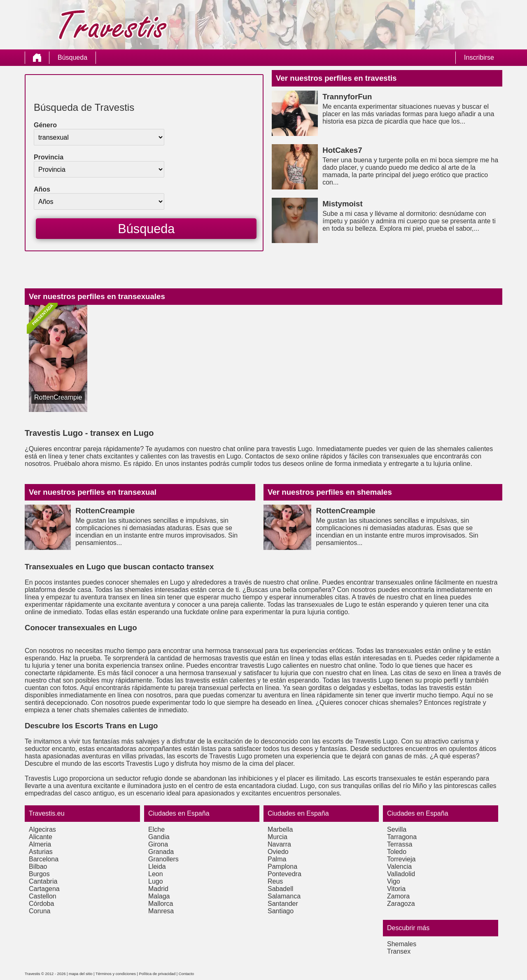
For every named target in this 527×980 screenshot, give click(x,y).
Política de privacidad (157, 974)
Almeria (40, 844)
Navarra (279, 844)
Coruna (40, 911)
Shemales (402, 944)
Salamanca (284, 896)
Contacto (186, 974)
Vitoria (396, 889)
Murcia (277, 837)
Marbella (280, 829)
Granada (161, 852)
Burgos (39, 874)
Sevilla (397, 829)
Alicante (41, 837)
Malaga (159, 896)
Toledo (397, 852)
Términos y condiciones (116, 974)
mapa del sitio (81, 974)
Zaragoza (401, 904)
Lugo (156, 881)
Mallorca (161, 904)
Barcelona (44, 859)
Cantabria (43, 881)
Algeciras (42, 829)
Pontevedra (284, 874)
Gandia (159, 837)
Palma (277, 859)
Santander (283, 904)
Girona (158, 844)
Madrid (158, 889)
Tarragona (402, 837)
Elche (156, 829)
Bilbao (38, 867)
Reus (275, 881)
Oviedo (278, 852)
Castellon (43, 896)
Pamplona (282, 867)
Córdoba (41, 904)
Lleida (157, 867)
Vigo (394, 881)
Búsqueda (72, 57)
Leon (156, 874)
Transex (399, 951)
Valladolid (401, 874)
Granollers (163, 859)
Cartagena (44, 889)
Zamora (398, 896)
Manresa (161, 911)
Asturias (41, 852)
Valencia (399, 867)
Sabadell (280, 889)
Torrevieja (401, 859)
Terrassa (400, 844)
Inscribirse (479, 57)
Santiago (281, 911)
